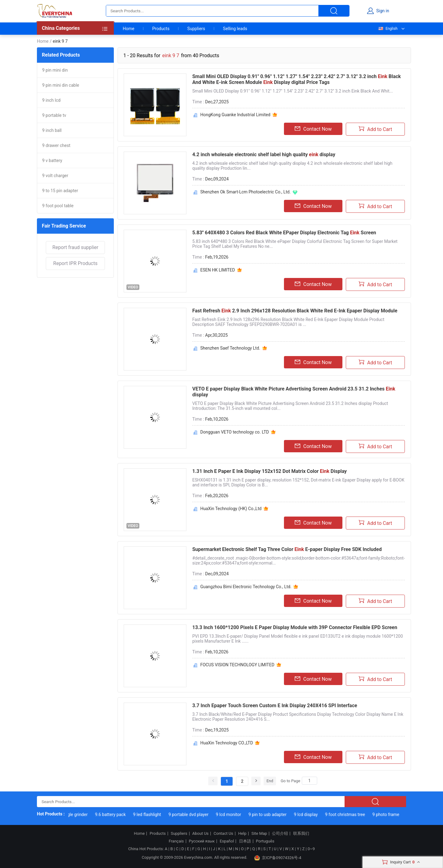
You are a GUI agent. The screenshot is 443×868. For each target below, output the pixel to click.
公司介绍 (280, 834)
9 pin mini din (55, 70)
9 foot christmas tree (350, 814)
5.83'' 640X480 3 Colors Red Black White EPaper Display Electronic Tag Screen (284, 233)
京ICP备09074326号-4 (278, 858)
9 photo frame (391, 814)
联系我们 (301, 834)
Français (176, 841)
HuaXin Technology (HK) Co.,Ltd (231, 509)
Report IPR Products (75, 263)
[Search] (309, 781)
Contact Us (223, 834)
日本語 (245, 841)
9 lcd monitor (234, 814)
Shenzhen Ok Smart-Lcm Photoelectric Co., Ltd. (245, 192)
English (388, 29)
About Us (200, 834)
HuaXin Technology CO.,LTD (227, 743)
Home (129, 29)
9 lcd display (311, 814)
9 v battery (52, 161)
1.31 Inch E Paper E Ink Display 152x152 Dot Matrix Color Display (269, 471)
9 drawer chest (56, 145)
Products (161, 29)
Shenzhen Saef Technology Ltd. (230, 348)
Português (265, 841)
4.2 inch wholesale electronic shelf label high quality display (264, 155)
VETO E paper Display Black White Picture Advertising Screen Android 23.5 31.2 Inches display (294, 392)
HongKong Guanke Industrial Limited (235, 115)
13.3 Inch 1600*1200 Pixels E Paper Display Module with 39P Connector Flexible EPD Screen (295, 627)
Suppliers (196, 29)
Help (242, 834)
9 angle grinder (79, 814)
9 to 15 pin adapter (60, 191)
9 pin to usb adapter (273, 814)
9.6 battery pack (116, 814)
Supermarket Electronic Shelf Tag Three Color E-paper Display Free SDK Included (287, 549)
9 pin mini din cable (61, 85)
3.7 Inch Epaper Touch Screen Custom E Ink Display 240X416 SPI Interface (275, 705)
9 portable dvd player (194, 814)
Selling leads (235, 29)
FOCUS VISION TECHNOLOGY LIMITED (237, 665)
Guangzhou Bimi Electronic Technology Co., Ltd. (246, 587)
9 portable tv (54, 115)
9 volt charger (55, 176)
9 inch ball (52, 130)
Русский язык (202, 841)
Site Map (259, 834)
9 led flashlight (152, 814)
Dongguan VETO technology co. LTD (235, 432)
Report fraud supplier (75, 247)
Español (227, 841)
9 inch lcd (51, 100)
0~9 (311, 849)
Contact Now (313, 129)
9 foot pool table (58, 206)
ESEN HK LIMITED (218, 270)
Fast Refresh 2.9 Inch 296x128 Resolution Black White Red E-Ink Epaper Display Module (295, 311)
